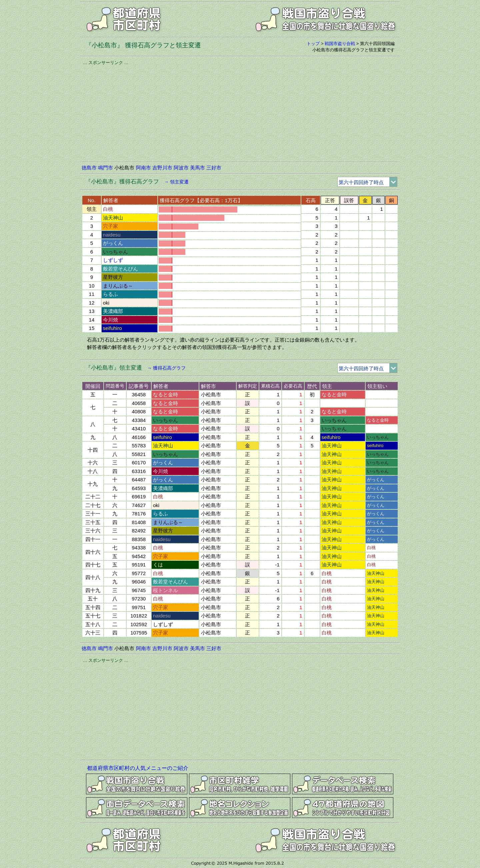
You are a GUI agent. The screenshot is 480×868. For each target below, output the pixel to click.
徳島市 (89, 168)
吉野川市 (162, 168)
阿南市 (143, 168)
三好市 (214, 168)
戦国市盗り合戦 (340, 44)
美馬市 (197, 168)
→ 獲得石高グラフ (166, 368)
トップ (313, 44)
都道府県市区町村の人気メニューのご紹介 (138, 768)
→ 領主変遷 (176, 182)
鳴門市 (105, 168)
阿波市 (181, 168)
